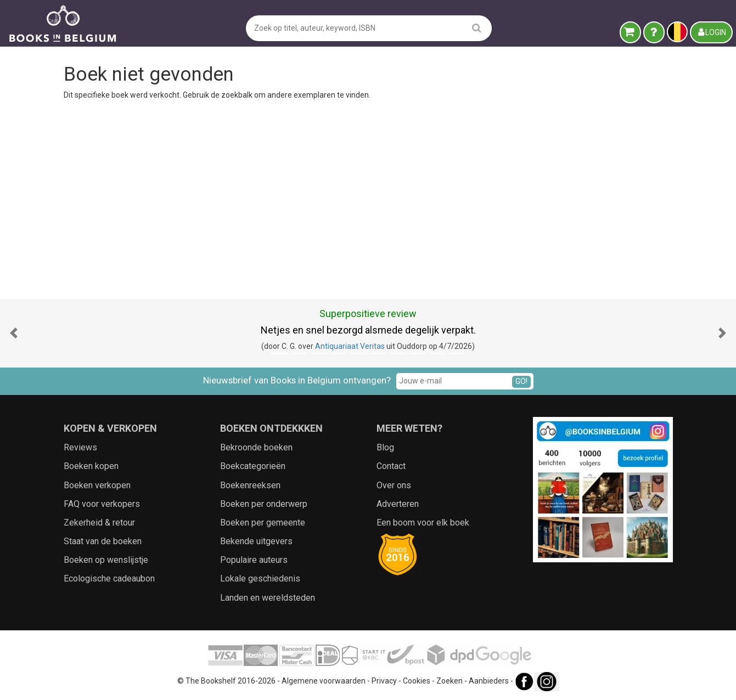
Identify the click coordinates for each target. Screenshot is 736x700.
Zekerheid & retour (99, 523)
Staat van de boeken (103, 541)
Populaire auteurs (254, 560)
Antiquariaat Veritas (350, 346)
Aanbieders (489, 681)
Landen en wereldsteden (268, 598)
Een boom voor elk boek (423, 523)
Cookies (417, 681)
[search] (477, 28)
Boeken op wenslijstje (106, 560)
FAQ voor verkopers (102, 504)
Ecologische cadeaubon (109, 578)
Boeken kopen (91, 466)
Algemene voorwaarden (324, 681)
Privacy (384, 681)
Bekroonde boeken (256, 447)
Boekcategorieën (253, 466)
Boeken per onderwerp (264, 504)
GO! (521, 381)
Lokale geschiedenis (260, 578)
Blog (385, 447)
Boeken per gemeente (263, 523)
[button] (14, 333)
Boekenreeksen (250, 485)
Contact (391, 466)
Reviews (80, 447)
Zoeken (450, 681)
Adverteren (398, 504)
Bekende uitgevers (256, 541)
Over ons (394, 485)
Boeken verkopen (97, 485)
